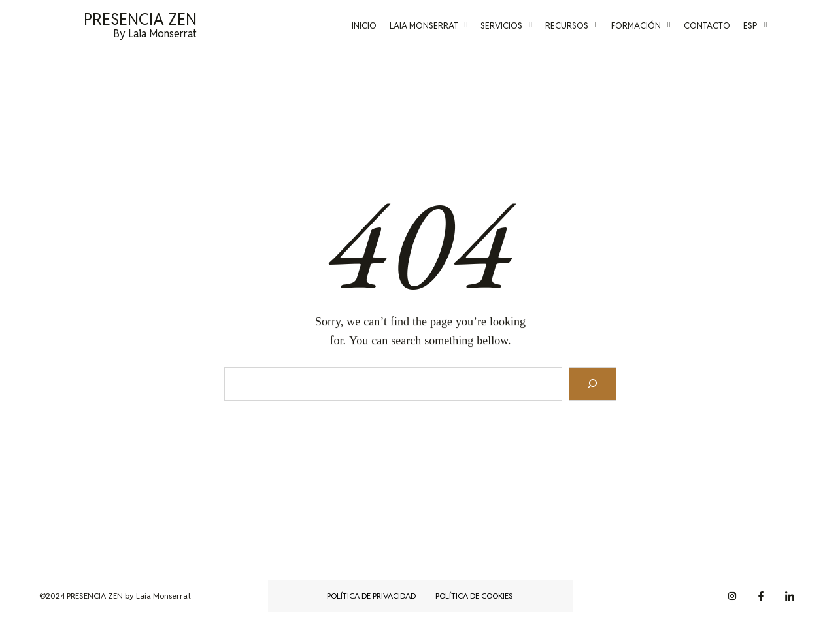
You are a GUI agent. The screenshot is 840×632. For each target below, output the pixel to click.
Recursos (584, 26)
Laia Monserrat (441, 26)
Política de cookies (474, 596)
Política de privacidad (371, 596)
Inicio (377, 26)
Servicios (519, 26)
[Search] (593, 384)
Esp (768, 26)
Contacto (719, 26)
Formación (653, 26)
